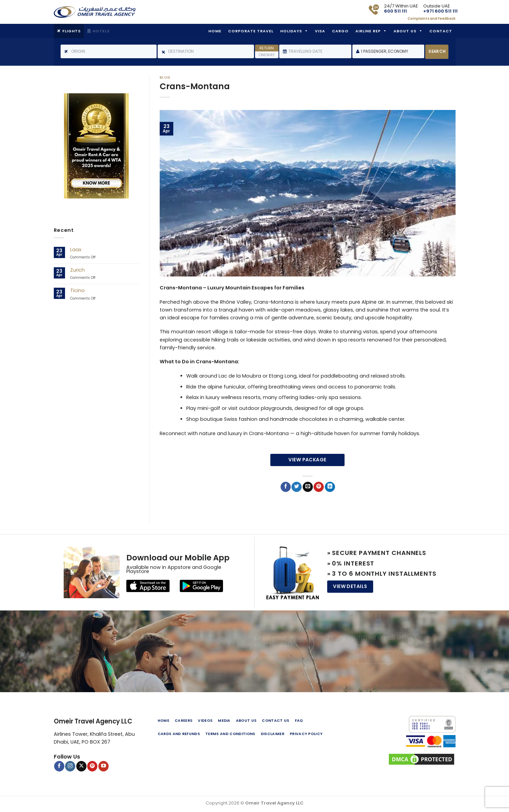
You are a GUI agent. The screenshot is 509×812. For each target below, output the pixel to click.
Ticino (77, 291)
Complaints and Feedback (432, 19)
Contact (441, 31)
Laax (76, 250)
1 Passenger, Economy (385, 51)
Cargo (340, 31)
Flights (71, 31)
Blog (165, 77)
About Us (405, 31)
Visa (320, 31)
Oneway (267, 55)
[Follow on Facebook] (59, 766)
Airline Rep (368, 31)
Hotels (101, 31)
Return (267, 48)
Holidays (291, 31)
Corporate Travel (251, 31)
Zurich (77, 270)
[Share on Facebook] (286, 487)
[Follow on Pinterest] (92, 766)
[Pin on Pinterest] (319, 487)
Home (215, 31)
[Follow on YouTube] (104, 766)
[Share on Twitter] (297, 487)
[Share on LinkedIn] (330, 487)
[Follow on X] (81, 766)
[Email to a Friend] (308, 487)
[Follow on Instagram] (70, 766)
